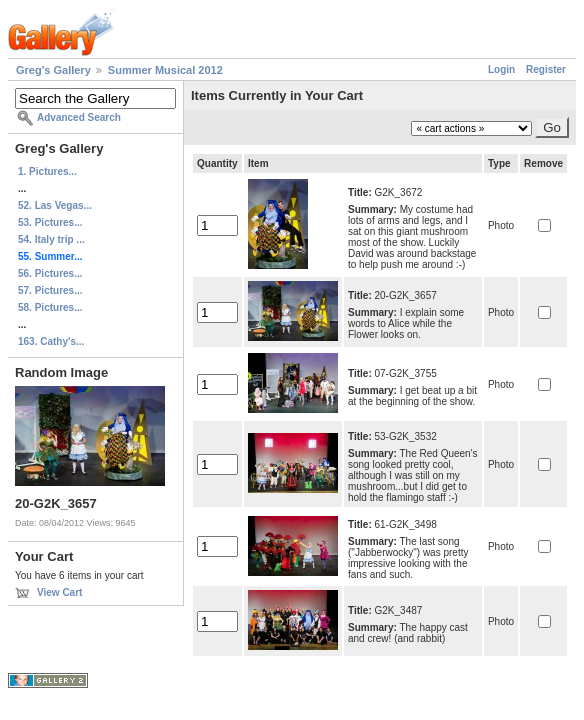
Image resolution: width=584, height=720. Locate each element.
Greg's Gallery (53, 70)
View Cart (59, 592)
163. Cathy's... (51, 341)
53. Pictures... (50, 222)
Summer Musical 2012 (165, 70)
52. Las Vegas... (55, 205)
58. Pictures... (50, 307)
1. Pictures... (47, 171)
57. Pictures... (50, 290)
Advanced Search (79, 117)
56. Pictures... (50, 273)
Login (501, 69)
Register (546, 69)
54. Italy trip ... (51, 239)
